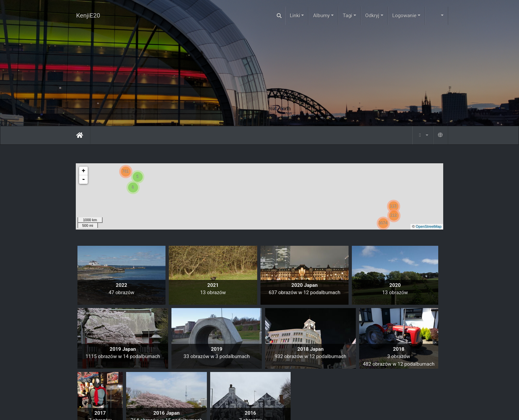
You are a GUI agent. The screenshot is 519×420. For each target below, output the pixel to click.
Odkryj (372, 16)
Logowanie (404, 16)
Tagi (348, 16)
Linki (295, 16)
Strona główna (80, 135)
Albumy (321, 16)
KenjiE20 (88, 16)
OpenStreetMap (429, 227)
